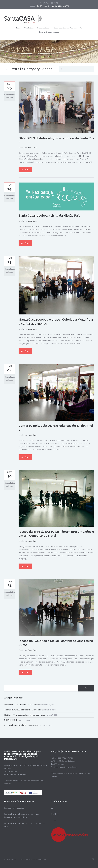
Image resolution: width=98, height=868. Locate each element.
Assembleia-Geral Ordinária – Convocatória (22, 725)
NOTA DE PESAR (11, 720)
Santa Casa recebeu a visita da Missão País (49, 216)
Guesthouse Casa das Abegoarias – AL (68, 28)
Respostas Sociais (44, 28)
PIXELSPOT (9, 863)
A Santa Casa (29, 28)
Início (18, 28)
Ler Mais (25, 170)
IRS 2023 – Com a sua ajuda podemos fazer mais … (25, 715)
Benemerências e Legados (49, 32)
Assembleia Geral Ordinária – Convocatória (22, 705)
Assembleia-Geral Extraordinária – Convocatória (23, 710)
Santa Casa (32, 148)
